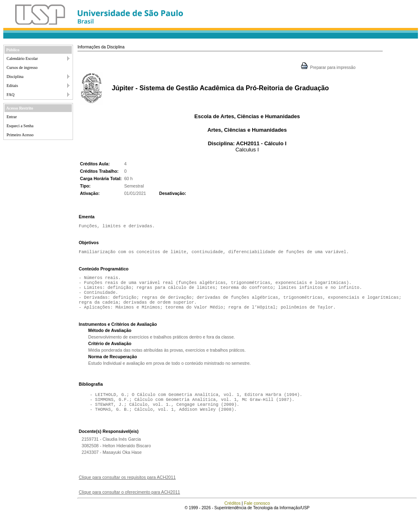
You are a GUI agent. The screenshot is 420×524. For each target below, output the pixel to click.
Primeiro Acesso (20, 135)
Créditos (233, 514)
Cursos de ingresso (22, 68)
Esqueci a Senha (20, 126)
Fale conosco (257, 514)
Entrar (12, 117)
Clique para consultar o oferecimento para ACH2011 (129, 503)
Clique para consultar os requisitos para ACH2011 (127, 488)
